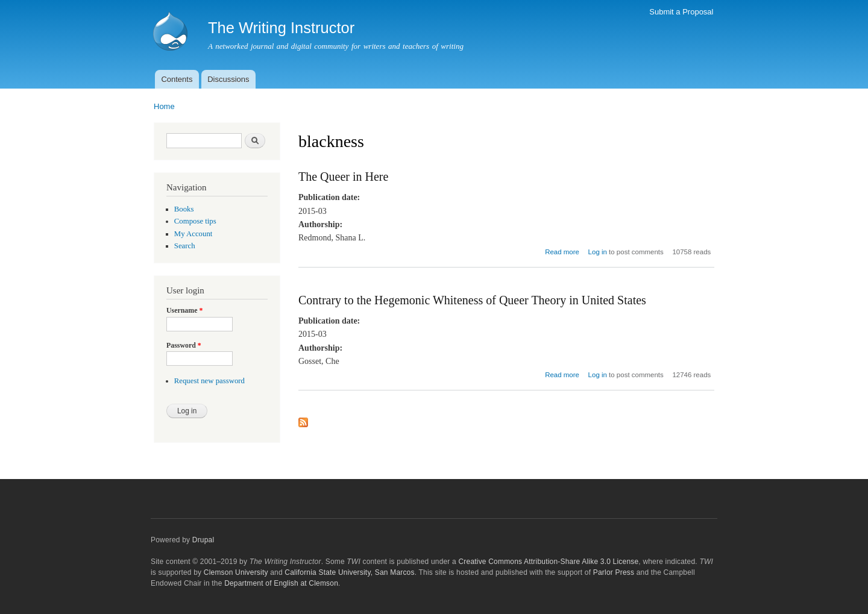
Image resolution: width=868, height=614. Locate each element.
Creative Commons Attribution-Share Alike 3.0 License (548, 562)
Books (184, 209)
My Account (193, 234)
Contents (177, 79)
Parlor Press (614, 572)
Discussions (228, 79)
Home (164, 106)
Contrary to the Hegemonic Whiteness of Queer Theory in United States (472, 300)
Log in (598, 252)
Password (184, 345)
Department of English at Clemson (281, 583)
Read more (562, 252)
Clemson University (236, 572)
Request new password (209, 381)
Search (185, 246)
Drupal (203, 540)
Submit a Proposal (681, 12)
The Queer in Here (343, 177)
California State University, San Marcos (349, 572)
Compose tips (195, 221)
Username (184, 310)
